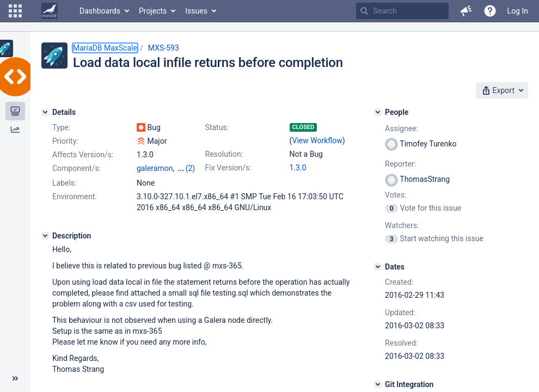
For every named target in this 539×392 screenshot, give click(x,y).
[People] (378, 112)
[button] (15, 11)
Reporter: (400, 164)
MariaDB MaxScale (105, 48)
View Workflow (317, 140)
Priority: (65, 141)
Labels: (64, 183)
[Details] (45, 112)
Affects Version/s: (83, 155)
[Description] (45, 236)
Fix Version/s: (228, 168)
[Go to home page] (50, 11)
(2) (191, 168)
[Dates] (378, 267)
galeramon (155, 168)
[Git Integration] (378, 384)
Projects (153, 11)
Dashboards (100, 11)
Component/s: (76, 168)
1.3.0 (298, 168)
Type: (61, 127)
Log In (518, 11)
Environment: (75, 197)
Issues (196, 11)
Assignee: (402, 128)
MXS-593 (164, 48)
